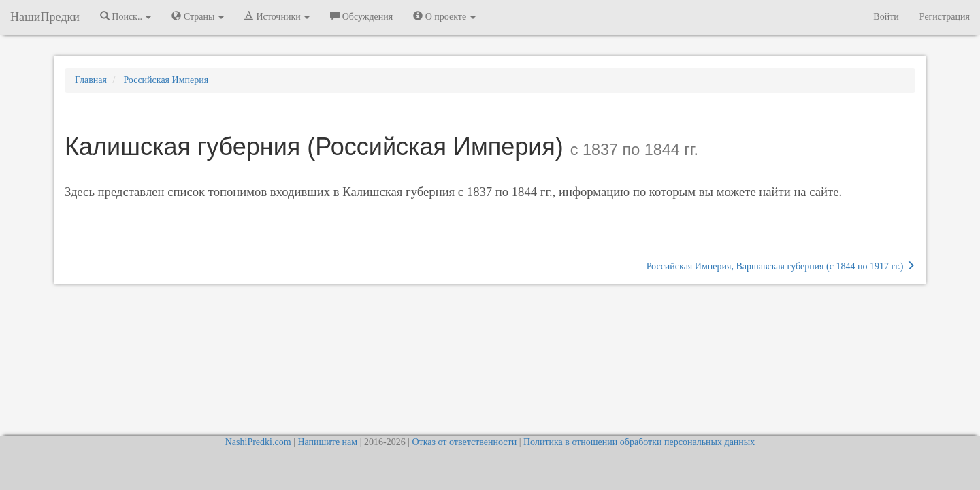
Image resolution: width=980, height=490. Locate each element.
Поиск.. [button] (126, 16)
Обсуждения (361, 16)
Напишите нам (327, 442)
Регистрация (945, 17)
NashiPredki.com (258, 442)
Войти (886, 17)
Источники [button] (277, 16)
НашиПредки (45, 17)
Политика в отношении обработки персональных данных (639, 442)
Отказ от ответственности (464, 442)
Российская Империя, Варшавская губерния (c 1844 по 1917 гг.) (781, 266)
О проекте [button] (444, 16)
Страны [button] (198, 16)
